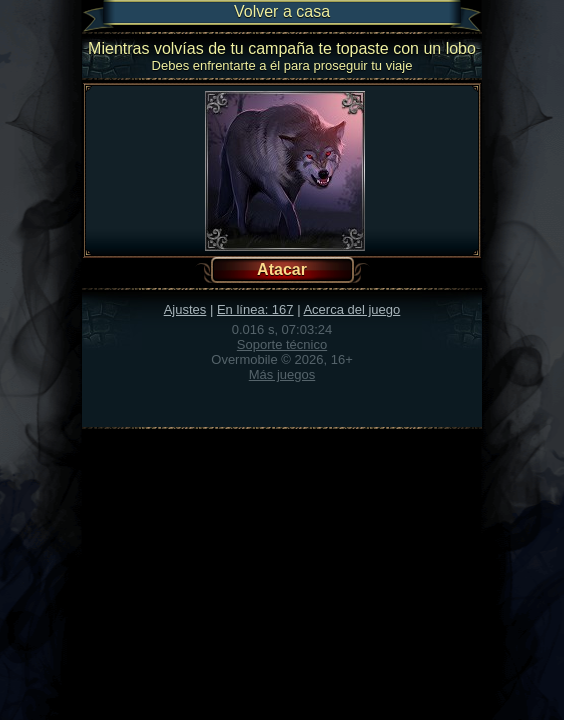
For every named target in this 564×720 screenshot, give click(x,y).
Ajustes (185, 309)
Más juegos (282, 374)
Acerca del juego (351, 309)
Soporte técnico (282, 344)
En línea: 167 (255, 309)
